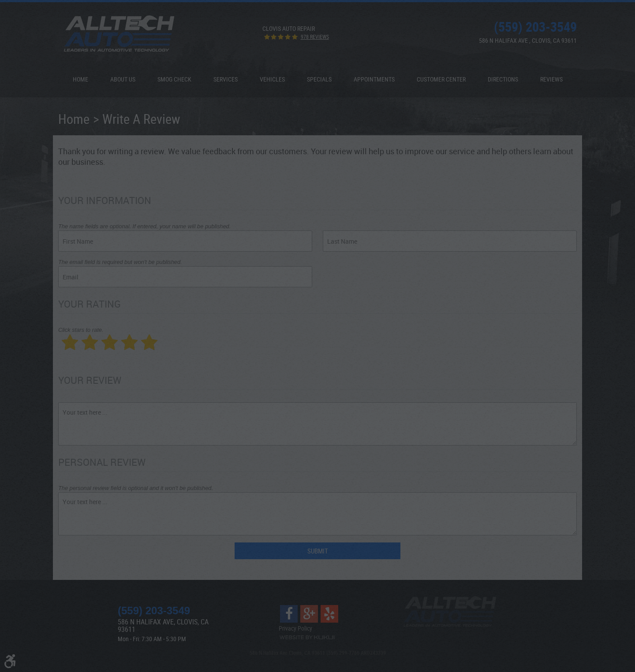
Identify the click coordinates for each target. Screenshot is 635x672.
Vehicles (272, 79)
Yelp (329, 614)
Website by (307, 637)
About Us (123, 79)
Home (80, 79)
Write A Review (141, 119)
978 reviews (315, 37)
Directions (503, 79)
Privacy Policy (295, 628)
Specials (319, 79)
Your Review (90, 380)
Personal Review (102, 462)
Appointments (374, 79)
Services (226, 79)
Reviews (551, 79)
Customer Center (441, 79)
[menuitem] (80, 79)
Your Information (105, 200)
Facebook (289, 614)
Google (309, 614)
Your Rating (90, 304)
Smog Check (174, 79)
